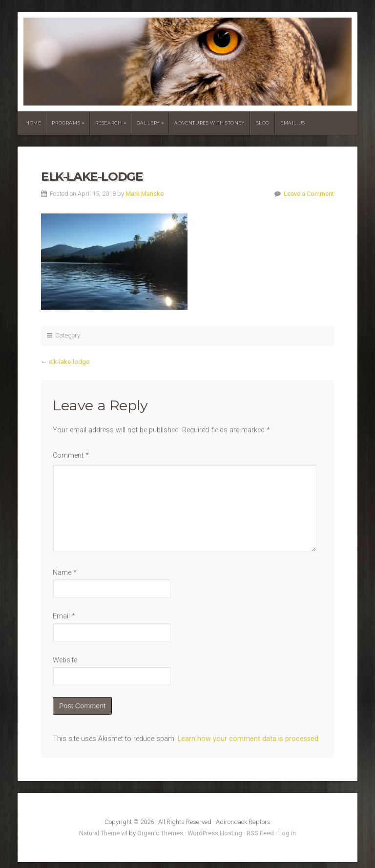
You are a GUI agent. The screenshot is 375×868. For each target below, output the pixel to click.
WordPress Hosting (215, 833)
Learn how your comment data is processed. (249, 739)
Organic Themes (160, 833)
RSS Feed (260, 833)
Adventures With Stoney (209, 123)
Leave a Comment (309, 194)
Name (65, 573)
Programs (66, 123)
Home (33, 123)
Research (109, 123)
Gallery (148, 123)
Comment (71, 455)
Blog (262, 123)
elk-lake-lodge (69, 362)
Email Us (293, 123)
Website (65, 660)
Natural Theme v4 (103, 833)
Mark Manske (145, 194)
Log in (287, 833)
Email (64, 616)
